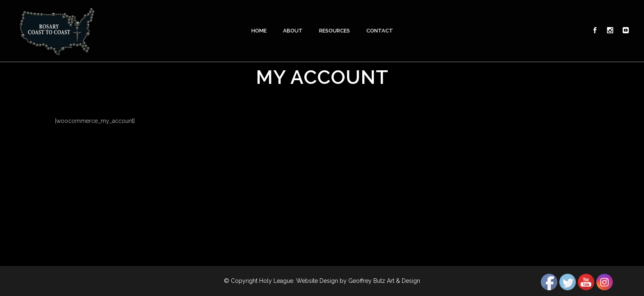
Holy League (276, 281)
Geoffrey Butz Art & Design (384, 281)
